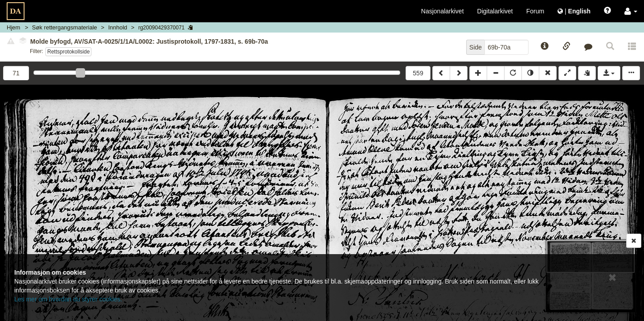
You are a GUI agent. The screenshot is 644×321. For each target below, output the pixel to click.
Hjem (13, 27)
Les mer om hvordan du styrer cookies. (68, 299)
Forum (535, 11)
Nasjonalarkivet (443, 11)
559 (418, 73)
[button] (631, 11)
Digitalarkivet (495, 11)
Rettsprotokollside (68, 52)
